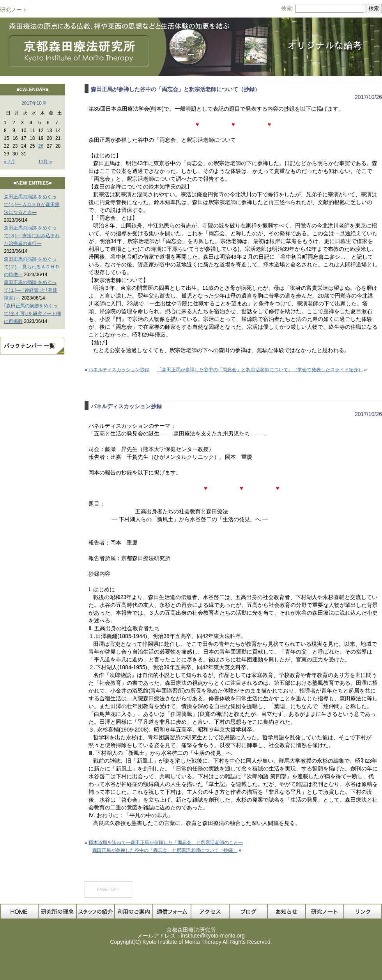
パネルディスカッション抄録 (119, 370)
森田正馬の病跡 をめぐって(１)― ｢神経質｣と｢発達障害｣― (31, 290)
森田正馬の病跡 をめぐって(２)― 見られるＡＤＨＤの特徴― (32, 267)
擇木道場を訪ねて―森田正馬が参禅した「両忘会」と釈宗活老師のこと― (166, 843)
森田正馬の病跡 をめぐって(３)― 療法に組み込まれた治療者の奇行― (32, 236)
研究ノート (14, 10)
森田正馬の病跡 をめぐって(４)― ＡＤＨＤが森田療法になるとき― (32, 204)
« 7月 (10, 162)
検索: (287, 8)
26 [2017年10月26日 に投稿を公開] (41, 146)
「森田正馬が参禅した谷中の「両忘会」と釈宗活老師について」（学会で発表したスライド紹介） (260, 370)
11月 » (45, 162)
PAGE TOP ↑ (108, 889)
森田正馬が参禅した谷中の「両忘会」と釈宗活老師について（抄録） (175, 89)
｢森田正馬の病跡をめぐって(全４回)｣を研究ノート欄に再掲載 (32, 314)
